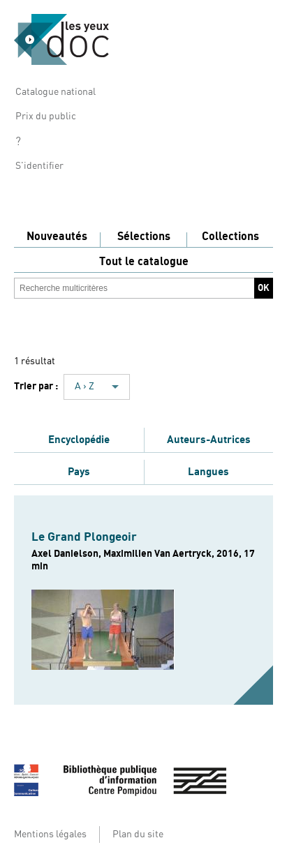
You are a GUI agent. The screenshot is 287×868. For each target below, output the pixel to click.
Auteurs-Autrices (209, 440)
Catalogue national (56, 92)
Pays (79, 472)
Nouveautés (57, 237)
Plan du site (138, 835)
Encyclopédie (79, 440)
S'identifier (39, 166)
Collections (230, 237)
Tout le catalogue (144, 262)
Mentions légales (50, 835)
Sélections (144, 237)
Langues (208, 472)
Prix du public (46, 117)
